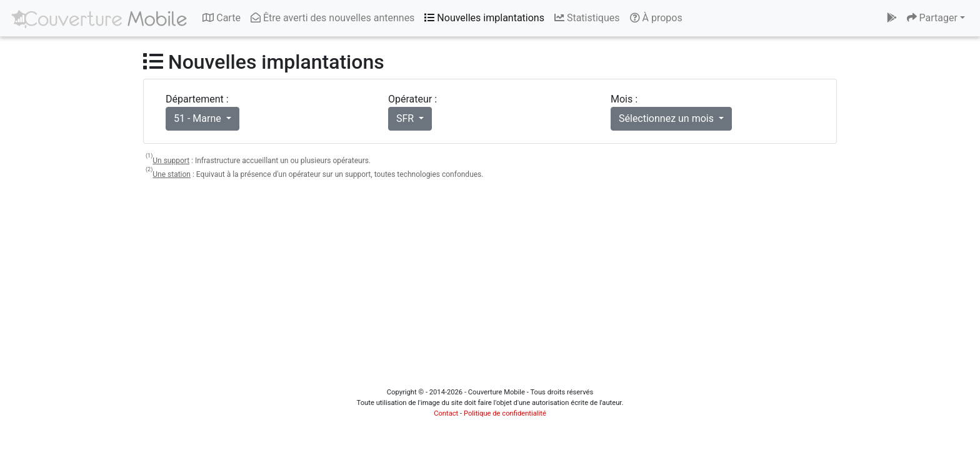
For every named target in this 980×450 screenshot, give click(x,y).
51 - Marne (199, 118)
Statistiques (587, 18)
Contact (446, 413)
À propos (656, 18)
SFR (406, 118)
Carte (222, 18)
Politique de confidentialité (505, 413)
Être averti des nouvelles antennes (332, 18)
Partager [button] (932, 18)
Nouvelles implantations (484, 18)
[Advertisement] (490, 279)
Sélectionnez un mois (667, 118)
